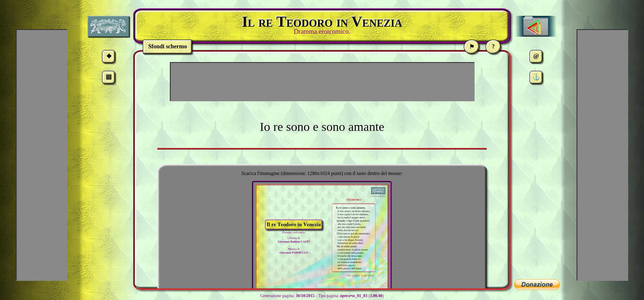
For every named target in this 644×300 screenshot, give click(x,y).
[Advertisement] (322, 82)
